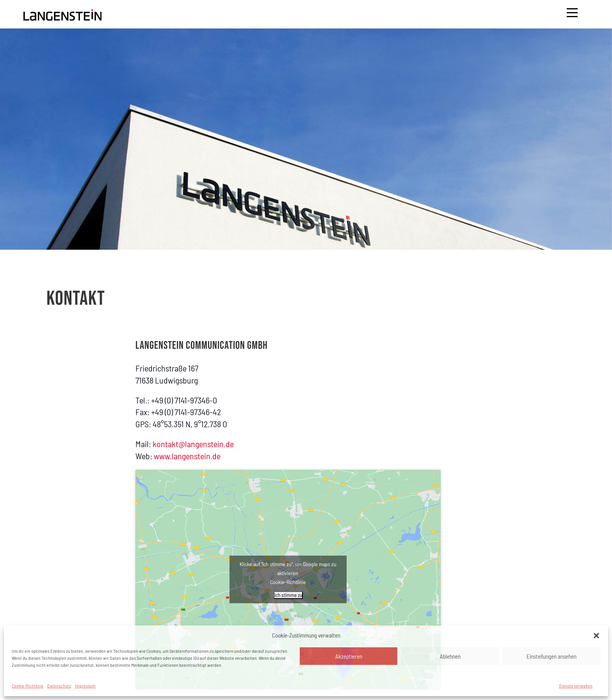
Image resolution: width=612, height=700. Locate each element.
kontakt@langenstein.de (193, 444)
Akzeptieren (349, 656)
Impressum (85, 686)
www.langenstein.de (187, 456)
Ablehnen (450, 656)
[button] (596, 636)
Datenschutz (59, 686)
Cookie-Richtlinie (28, 686)
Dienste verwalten (576, 686)
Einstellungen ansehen (552, 656)
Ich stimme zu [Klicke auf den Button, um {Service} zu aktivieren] (288, 595)
